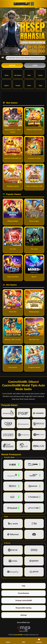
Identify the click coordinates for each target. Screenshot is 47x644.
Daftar (12, 65)
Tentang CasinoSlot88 (24, 600)
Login (35, 65)
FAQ (23, 586)
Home (6, 74)
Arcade (18, 84)
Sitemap (23, 615)
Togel (40, 84)
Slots (29, 74)
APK (23, 641)
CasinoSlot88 (7, 394)
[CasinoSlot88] (24, 4)
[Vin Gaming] (24, 628)
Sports (7, 84)
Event (8, 641)
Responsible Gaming (23, 608)
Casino (40, 74)
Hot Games (18, 74)
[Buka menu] (3, 4)
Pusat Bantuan (23, 593)
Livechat (39, 641)
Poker (29, 84)
